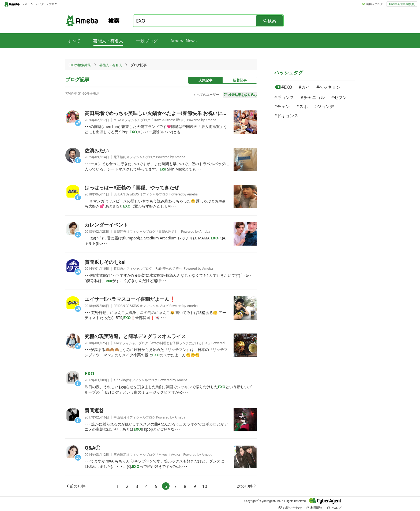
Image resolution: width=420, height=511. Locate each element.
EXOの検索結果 (80, 65)
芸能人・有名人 (111, 65)
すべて (74, 41)
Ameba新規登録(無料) (402, 4)
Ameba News (183, 41)
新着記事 (240, 80)
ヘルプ (334, 508)
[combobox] (195, 21)
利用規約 (315, 508)
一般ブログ (147, 41)
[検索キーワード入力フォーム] (195, 21)
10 (205, 486)
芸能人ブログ (374, 4)
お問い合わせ (290, 508)
